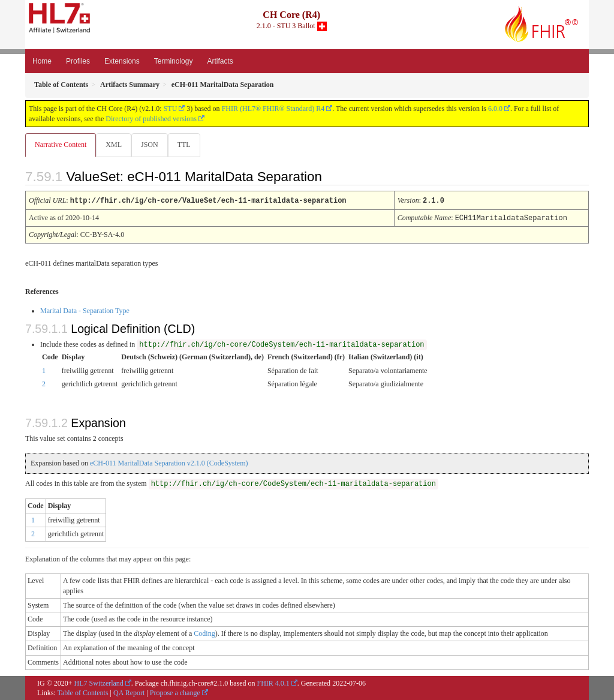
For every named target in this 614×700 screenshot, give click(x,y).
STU (171, 109)
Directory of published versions (151, 119)
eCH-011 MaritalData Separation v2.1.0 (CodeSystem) (169, 462)
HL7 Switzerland (99, 683)
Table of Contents (82, 692)
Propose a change (175, 692)
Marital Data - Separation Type (85, 310)
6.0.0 (495, 109)
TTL (188, 145)
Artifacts (220, 61)
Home (42, 61)
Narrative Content (61, 145)
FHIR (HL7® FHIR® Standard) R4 (273, 109)
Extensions (122, 61)
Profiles (78, 61)
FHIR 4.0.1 (273, 683)
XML (115, 145)
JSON (152, 145)
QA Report (129, 692)
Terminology (174, 61)
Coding (204, 633)
